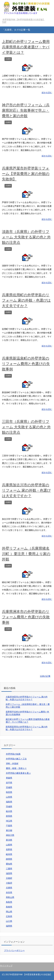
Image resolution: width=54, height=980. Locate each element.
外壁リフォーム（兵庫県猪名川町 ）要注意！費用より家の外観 (26, 554)
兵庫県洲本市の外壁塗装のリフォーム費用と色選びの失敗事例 (26, 617)
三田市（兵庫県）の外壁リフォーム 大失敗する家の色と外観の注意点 (26, 427)
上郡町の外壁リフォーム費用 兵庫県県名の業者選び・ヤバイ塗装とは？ (26, 47)
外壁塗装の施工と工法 (16, 759)
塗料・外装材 (12, 764)
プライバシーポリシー (14, 951)
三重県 (9, 869)
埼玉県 (9, 821)
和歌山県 (10, 897)
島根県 (9, 907)
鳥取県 (9, 902)
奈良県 (9, 893)
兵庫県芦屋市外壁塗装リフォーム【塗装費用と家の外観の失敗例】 (26, 174)
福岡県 (9, 926)
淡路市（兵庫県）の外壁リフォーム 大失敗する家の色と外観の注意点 (26, 237)
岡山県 (9, 912)
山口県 (9, 921)
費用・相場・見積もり (16, 768)
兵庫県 (8, 59)
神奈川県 (10, 835)
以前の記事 (45, 676)
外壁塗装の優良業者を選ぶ (18, 773)
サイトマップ (6, 966)
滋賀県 (9, 873)
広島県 (9, 916)
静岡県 (9, 859)
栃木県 (9, 811)
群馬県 (9, 816)
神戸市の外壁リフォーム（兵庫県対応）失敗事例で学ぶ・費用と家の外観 (26, 110)
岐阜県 (9, 854)
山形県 (9, 797)
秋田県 (9, 792)
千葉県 (9, 826)
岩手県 (9, 783)
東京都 (9, 830)
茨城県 (9, 807)
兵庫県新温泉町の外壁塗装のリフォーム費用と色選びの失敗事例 (26, 364)
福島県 (9, 802)
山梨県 (9, 845)
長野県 (9, 850)
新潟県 (9, 840)
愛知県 (9, 864)
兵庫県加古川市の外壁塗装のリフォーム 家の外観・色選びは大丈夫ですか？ (26, 490)
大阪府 (9, 883)
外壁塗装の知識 (13, 754)
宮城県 (9, 787)
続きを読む (47, 93)
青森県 (9, 778)
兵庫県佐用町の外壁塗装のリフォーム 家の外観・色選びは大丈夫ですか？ (26, 300)
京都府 (9, 878)
